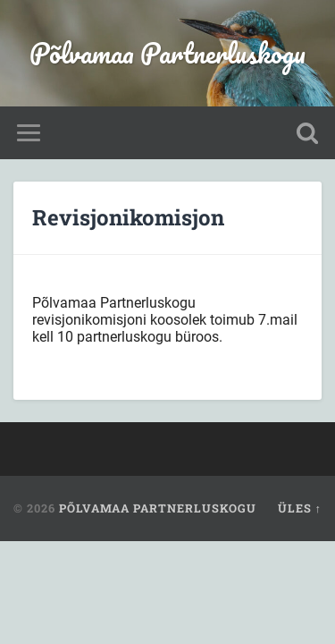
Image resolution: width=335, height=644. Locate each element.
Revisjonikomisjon (128, 217)
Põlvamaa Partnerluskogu (167, 53)
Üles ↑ (300, 508)
